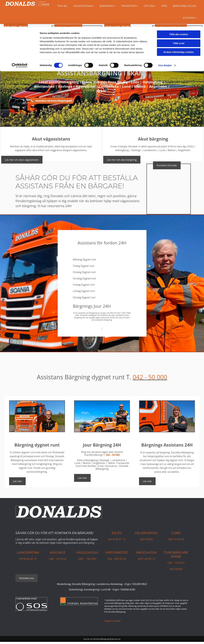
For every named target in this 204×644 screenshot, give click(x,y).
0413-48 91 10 (117, 539)
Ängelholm (146, 553)
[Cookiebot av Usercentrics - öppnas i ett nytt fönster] (20, 39)
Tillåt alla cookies (179, 7)
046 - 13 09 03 (58, 559)
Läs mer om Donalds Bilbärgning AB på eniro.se (102, 639)
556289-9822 (140, 584)
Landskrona (28, 553)
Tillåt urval (179, 16)
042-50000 (146, 539)
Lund (176, 533)
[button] (52, 101)
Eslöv (117, 533)
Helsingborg (146, 533)
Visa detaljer (165, 39)
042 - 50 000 (150, 377)
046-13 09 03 (176, 539)
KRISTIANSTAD (117, 553)
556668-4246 (128, 589)
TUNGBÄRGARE (176, 553)
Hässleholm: (87, 553)
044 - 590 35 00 (117, 559)
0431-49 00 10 (146, 559)
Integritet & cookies (112, 621)
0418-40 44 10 (28, 559)
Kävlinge (58, 553)
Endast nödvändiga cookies (179, 25)
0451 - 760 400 (87, 559)
